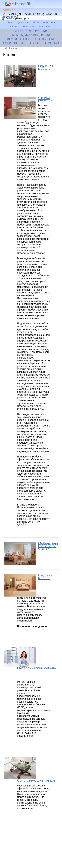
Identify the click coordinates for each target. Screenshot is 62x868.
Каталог (13, 48)
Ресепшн (35, 43)
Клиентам (52, 43)
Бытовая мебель (45, 577)
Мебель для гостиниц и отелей (48, 546)
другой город (10, 17)
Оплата (11, 22)
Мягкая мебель (14, 43)
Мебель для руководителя (31, 35)
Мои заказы (29, 27)
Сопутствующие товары (37, 780)
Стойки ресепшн (45, 99)
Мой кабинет (46, 27)
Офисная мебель (46, 67)
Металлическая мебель (36, 668)
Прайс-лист (49, 22)
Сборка (36, 22)
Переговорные (44, 39)
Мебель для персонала (31, 31)
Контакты (15, 27)
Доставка (23, 22)
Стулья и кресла (19, 39)
